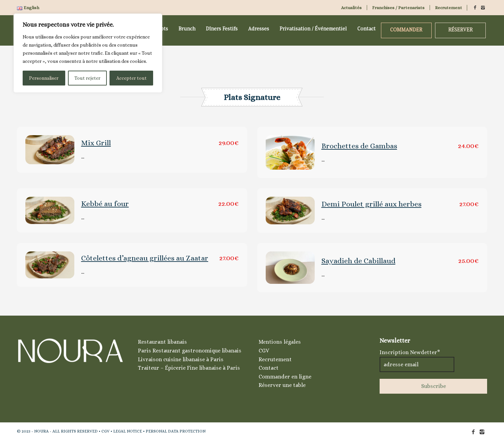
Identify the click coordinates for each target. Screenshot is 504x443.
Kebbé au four (105, 204)
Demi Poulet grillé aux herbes (371, 204)
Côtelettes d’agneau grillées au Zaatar (145, 258)
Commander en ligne (285, 377)
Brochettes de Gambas (359, 146)
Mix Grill (96, 143)
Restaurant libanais (162, 342)
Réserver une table (282, 385)
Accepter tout (131, 78)
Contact (269, 368)
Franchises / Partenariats (398, 8)
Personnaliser (44, 78)
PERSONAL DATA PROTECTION (176, 431)
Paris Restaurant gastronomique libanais (190, 351)
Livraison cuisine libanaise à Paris (181, 359)
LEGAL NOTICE (128, 431)
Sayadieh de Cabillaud (358, 261)
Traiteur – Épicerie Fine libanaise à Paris (189, 368)
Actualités (351, 8)
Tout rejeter (87, 78)
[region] (88, 53)
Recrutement (449, 8)
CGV (264, 351)
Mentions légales (280, 342)
